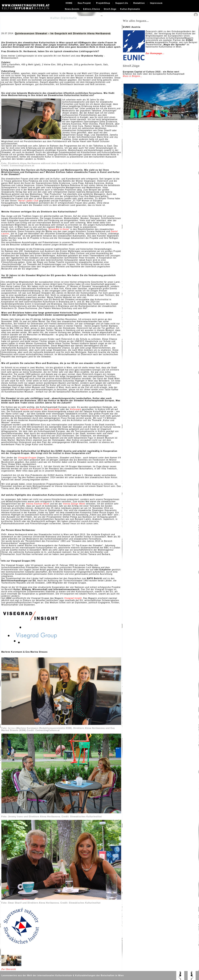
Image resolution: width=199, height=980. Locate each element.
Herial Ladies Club (29, 201)
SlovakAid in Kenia (59, 229)
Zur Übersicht (9, 969)
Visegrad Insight (73, 598)
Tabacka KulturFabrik (31, 409)
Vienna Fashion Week (38, 504)
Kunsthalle (54, 409)
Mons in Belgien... (133, 76)
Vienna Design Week (74, 504)
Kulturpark (76, 409)
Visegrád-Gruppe (27, 458)
